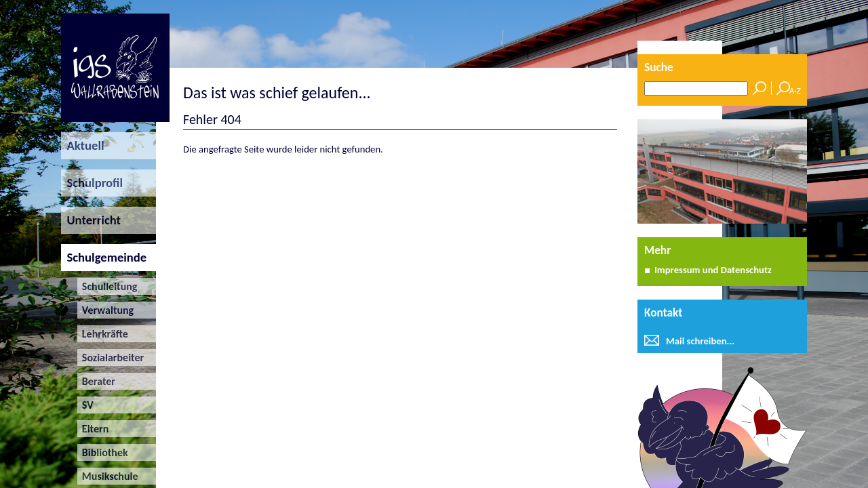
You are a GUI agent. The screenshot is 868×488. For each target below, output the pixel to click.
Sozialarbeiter (111, 358)
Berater (96, 381)
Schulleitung (107, 286)
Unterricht (91, 220)
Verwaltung (106, 310)
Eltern (93, 429)
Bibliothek (103, 452)
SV (85, 405)
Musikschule (108, 476)
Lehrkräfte (103, 334)
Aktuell (83, 145)
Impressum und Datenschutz (713, 270)
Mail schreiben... (700, 341)
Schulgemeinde (104, 257)
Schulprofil (92, 183)
